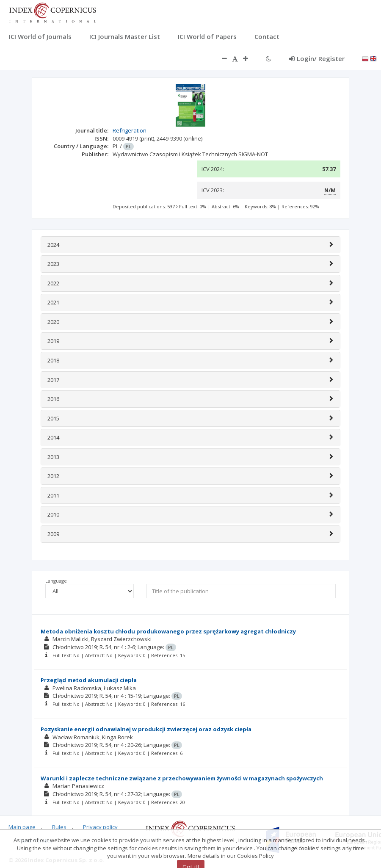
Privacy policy (100, 827)
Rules (59, 827)
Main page (22, 827)
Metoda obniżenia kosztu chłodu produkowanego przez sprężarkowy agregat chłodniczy (168, 631)
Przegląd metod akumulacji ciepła (89, 680)
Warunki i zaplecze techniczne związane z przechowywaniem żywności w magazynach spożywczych (182, 778)
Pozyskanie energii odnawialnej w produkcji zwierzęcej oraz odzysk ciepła (146, 729)
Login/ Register (317, 58)
